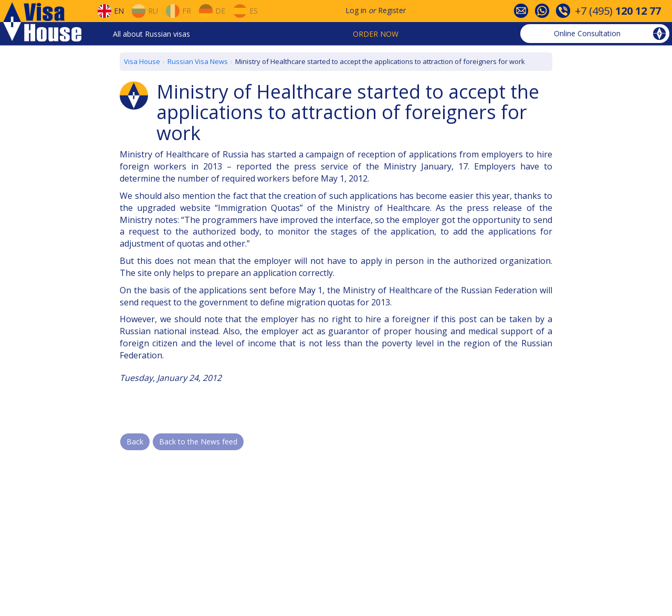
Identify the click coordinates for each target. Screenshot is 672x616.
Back (135, 442)
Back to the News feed (198, 442)
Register (392, 10)
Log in (356, 10)
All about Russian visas (151, 34)
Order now (376, 34)
